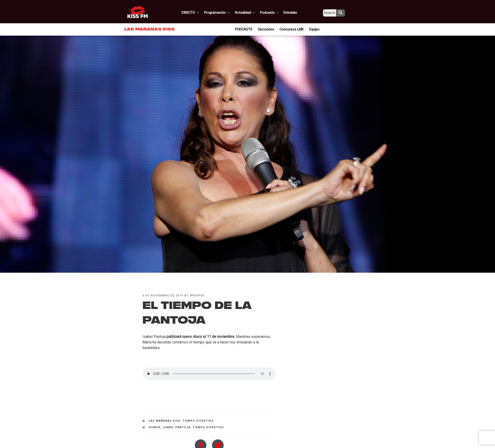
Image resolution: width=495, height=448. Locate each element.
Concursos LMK (291, 29)
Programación (224, 12)
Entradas (294, 12)
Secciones (267, 29)
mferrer (197, 296)
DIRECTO (198, 12)
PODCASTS (246, 29)
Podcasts (274, 12)
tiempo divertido (208, 427)
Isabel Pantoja (177, 427)
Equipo (313, 29)
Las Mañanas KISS (165, 421)
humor (155, 427)
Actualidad (251, 12)
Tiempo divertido (198, 421)
